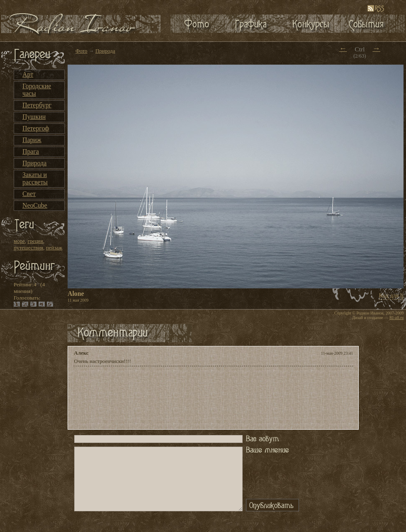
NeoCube (35, 205)
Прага (31, 151)
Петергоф (36, 128)
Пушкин (34, 117)
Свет (29, 194)
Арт (28, 74)
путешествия (28, 248)
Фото (81, 51)
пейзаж (54, 248)
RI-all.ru (396, 318)
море (19, 241)
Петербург (37, 105)
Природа (34, 163)
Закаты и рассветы (35, 178)
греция (35, 241)
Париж (32, 140)
